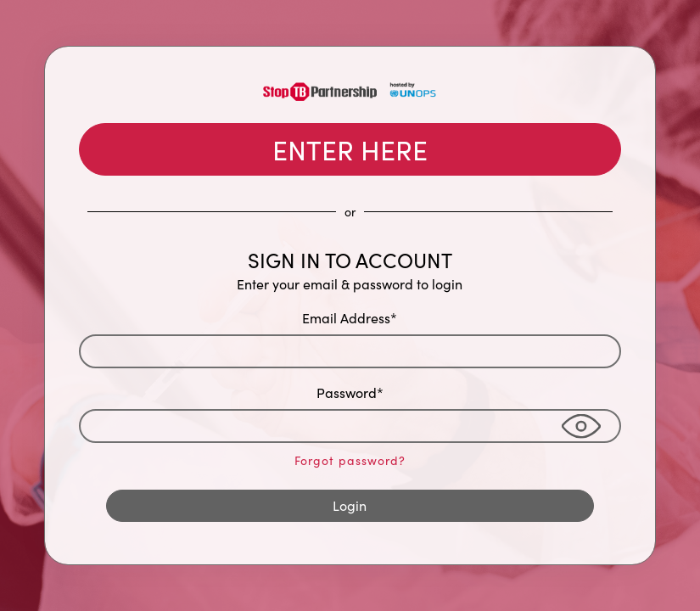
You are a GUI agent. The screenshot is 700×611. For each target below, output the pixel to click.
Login (350, 505)
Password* (350, 392)
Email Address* (350, 318)
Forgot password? (350, 460)
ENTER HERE (350, 149)
